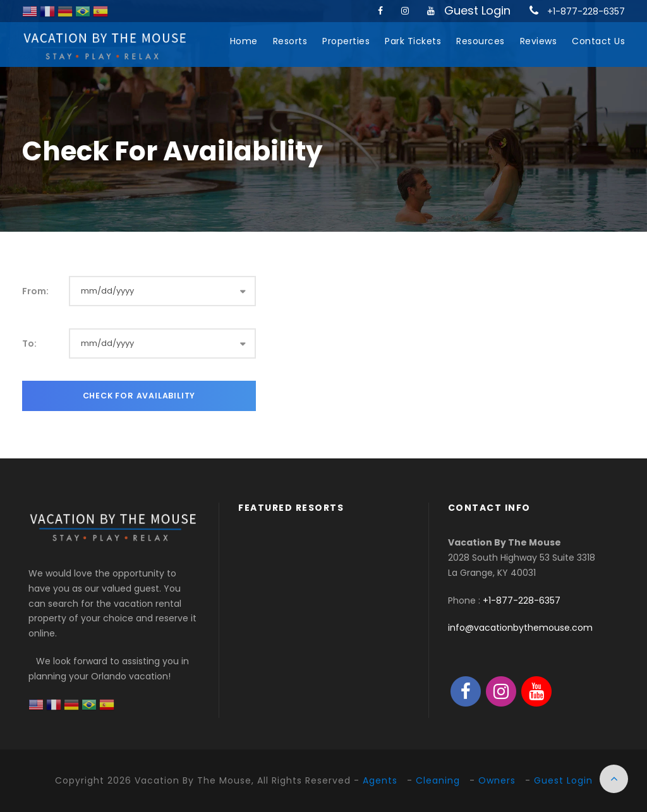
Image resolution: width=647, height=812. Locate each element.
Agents (380, 780)
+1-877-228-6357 (586, 11)
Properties (346, 41)
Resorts (290, 41)
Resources (481, 41)
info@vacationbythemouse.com (520, 628)
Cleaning (438, 780)
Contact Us (598, 41)
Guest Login (477, 10)
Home (244, 41)
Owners (497, 780)
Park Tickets (413, 41)
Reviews (539, 41)
